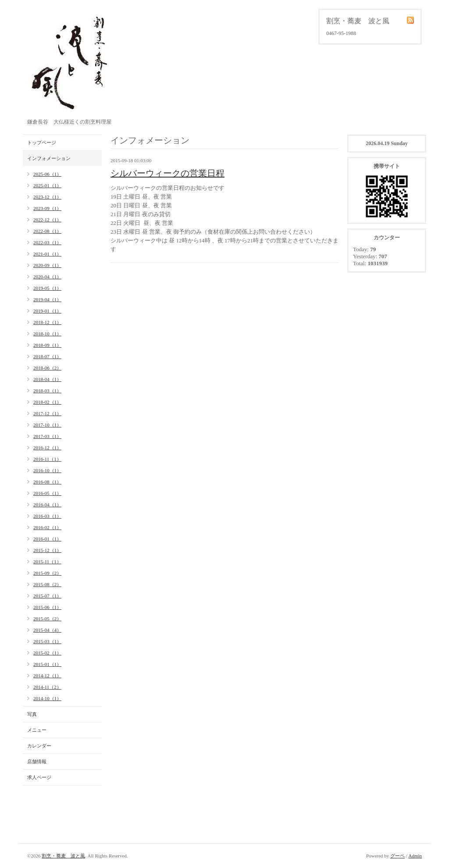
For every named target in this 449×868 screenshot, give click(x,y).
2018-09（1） (47, 345)
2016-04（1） (47, 505)
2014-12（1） (47, 676)
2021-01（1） (47, 254)
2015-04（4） (47, 630)
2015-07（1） (47, 596)
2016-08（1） (47, 482)
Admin (415, 856)
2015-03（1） (47, 641)
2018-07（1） (47, 356)
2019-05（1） (47, 288)
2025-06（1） (47, 174)
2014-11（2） (47, 687)
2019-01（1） (47, 311)
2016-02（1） (47, 527)
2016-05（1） (47, 493)
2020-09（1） (47, 265)
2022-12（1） (47, 220)
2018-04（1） (47, 379)
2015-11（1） (47, 562)
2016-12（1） (47, 448)
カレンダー (39, 746)
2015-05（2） (47, 619)
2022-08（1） (47, 231)
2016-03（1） (47, 516)
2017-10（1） (47, 425)
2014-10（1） (47, 698)
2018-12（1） (47, 322)
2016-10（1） (47, 470)
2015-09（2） (47, 573)
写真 (32, 714)
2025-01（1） (47, 185)
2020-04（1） (47, 277)
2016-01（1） (47, 539)
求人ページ (39, 777)
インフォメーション (49, 158)
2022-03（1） (47, 242)
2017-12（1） (47, 413)
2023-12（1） (47, 197)
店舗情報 (37, 761)
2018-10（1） (47, 334)
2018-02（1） (47, 402)
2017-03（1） (47, 436)
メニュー (37, 730)
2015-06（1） (47, 607)
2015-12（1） (47, 550)
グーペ (397, 856)
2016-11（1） (47, 459)
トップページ (42, 142)
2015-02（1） (47, 653)
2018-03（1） (47, 391)
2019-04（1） (47, 299)
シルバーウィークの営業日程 (167, 173)
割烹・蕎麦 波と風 (63, 856)
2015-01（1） (47, 664)
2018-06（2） (47, 368)
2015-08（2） (47, 584)
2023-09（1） (47, 208)
